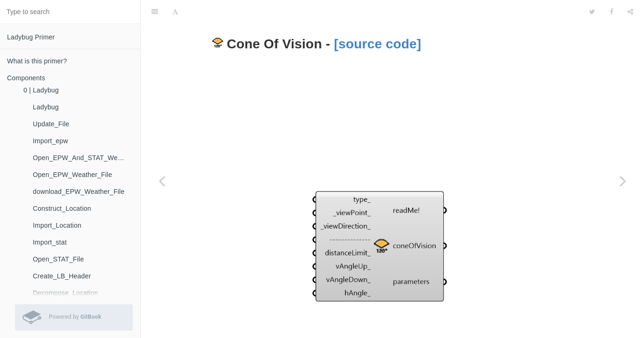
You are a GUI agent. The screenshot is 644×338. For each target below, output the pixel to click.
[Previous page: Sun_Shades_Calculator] (162, 181)
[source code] (378, 20)
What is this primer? (37, 61)
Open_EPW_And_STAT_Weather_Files (83, 158)
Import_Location (57, 225)
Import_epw (50, 141)
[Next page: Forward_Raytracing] (623, 181)
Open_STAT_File (58, 259)
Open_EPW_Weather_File (72, 175)
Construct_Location (62, 208)
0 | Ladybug (41, 90)
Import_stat (50, 242)
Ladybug (46, 107)
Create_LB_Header (62, 276)
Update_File (51, 124)
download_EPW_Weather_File (79, 192)
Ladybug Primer (31, 37)
